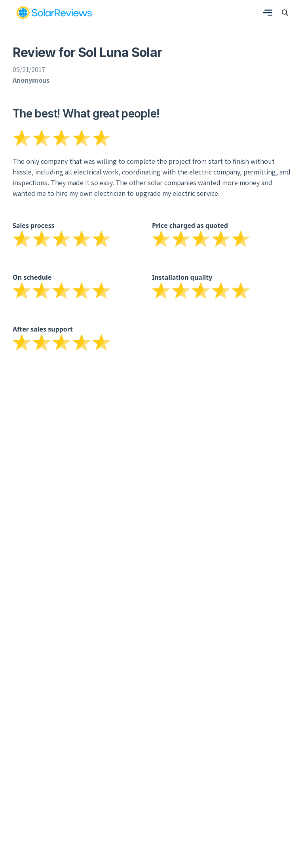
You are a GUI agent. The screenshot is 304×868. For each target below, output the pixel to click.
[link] (54, 13)
